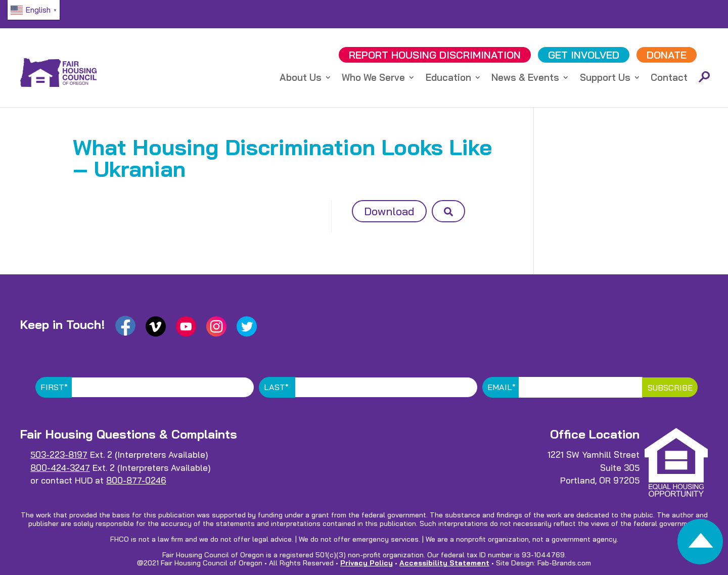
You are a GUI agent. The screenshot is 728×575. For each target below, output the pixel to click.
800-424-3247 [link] (60, 468)
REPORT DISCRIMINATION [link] (435, 55)
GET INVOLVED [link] (584, 55)
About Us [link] (301, 79)
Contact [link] (669, 79)
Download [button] (389, 211)
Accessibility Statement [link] (444, 563)
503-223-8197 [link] (59, 454)
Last (276, 387)
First (54, 387)
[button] (448, 211)
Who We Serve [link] (373, 79)
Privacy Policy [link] (367, 563)
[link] (700, 544)
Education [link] (448, 79)
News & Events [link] (525, 79)
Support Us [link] (605, 79)
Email (502, 387)
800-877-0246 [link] (136, 480)
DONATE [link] (667, 55)
